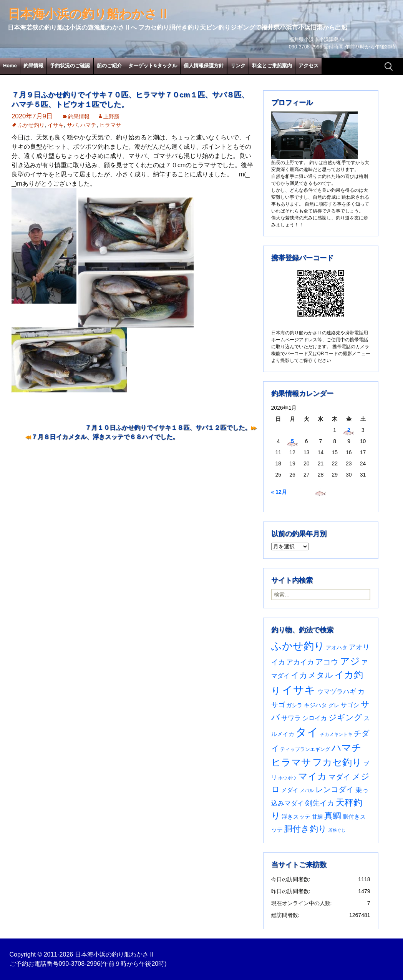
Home (10, 66)
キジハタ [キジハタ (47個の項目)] (315, 705)
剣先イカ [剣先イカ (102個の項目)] (320, 803)
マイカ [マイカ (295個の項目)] (313, 776)
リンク (238, 66)
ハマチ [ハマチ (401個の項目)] (347, 747)
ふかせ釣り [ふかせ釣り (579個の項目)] (298, 646)
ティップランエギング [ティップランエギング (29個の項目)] (305, 749)
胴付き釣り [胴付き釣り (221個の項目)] (305, 829)
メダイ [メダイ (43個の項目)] (290, 790)
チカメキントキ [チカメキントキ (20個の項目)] (336, 734)
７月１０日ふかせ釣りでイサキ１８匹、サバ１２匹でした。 (168, 428)
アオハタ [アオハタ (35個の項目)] (337, 648)
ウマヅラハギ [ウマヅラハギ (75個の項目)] (337, 691)
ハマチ (88, 125)
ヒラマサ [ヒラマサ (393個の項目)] (291, 762)
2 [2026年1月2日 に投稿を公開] (349, 430)
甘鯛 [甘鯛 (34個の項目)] (317, 817)
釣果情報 (33, 66)
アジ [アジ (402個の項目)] (350, 661)
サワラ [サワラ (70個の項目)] (291, 718)
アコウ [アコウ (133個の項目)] (327, 662)
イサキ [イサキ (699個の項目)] (299, 690)
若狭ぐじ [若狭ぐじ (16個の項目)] (337, 830)
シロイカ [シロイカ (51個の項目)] (315, 718)
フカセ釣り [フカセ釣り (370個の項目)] (337, 762)
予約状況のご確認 (70, 66)
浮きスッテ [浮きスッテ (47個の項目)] (296, 816)
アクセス (308, 66)
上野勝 (111, 116)
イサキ (56, 125)
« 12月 (279, 492)
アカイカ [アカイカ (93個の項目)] (300, 662)
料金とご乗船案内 (272, 66)
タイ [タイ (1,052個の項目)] (307, 732)
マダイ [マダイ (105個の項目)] (339, 777)
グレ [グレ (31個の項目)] (334, 705)
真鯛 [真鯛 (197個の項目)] (333, 816)
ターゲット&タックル (153, 66)
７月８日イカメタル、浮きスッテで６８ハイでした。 (105, 437)
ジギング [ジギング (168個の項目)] (345, 717)
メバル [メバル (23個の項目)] (307, 791)
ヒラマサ (110, 125)
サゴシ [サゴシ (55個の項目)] (350, 705)
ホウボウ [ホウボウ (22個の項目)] (287, 778)
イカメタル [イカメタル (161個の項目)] (312, 675)
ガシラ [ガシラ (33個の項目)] (294, 705)
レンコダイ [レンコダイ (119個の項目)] (335, 789)
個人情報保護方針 (204, 66)
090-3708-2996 (80, 964)
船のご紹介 (109, 66)
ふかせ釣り (31, 125)
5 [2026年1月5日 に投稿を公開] (292, 441)
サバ (72, 125)
